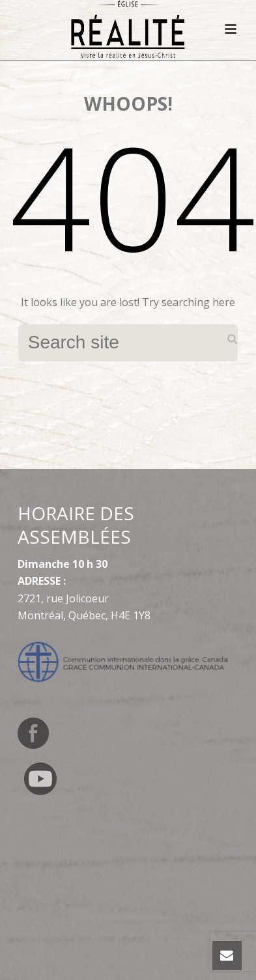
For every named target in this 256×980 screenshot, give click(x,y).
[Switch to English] (43, 708)
